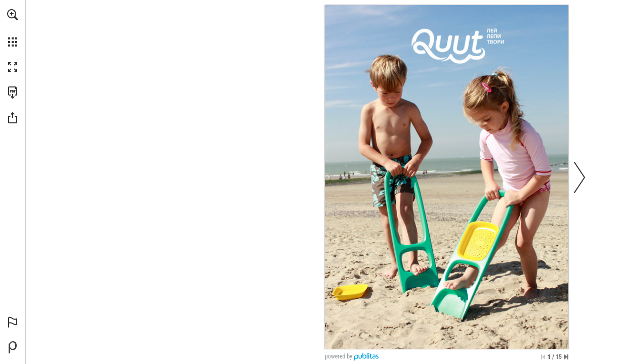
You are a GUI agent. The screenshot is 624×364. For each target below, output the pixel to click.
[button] (13, 15)
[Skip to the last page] (566, 357)
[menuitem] (13, 28)
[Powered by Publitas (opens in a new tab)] (13, 347)
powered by (339, 356)
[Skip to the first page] (543, 357)
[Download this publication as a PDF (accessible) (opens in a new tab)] (13, 93)
